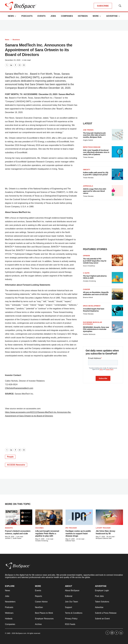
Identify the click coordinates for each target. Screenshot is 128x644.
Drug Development (92, 306)
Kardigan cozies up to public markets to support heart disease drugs (78, 533)
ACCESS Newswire (16, 465)
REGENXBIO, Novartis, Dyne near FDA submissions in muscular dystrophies (96, 329)
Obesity (87, 170)
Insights (9, 528)
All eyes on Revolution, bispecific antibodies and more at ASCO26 (96, 293)
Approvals (88, 186)
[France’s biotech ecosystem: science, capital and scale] (19, 517)
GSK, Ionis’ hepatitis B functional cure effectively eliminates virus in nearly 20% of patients (96, 152)
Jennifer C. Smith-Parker (13, 538)
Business (16, 40)
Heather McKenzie (89, 334)
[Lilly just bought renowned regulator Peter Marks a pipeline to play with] (49, 517)
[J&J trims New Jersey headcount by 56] (109, 517)
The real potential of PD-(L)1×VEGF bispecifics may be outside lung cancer (95, 261)
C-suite (86, 273)
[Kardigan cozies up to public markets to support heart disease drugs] (79, 517)
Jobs (53, 16)
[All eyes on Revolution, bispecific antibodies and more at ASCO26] (117, 294)
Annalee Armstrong (89, 281)
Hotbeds (83, 16)
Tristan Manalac (88, 157)
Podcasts (27, 16)
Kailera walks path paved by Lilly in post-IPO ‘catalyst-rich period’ (96, 174)
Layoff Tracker (103, 528)
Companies (67, 16)
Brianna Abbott (88, 297)
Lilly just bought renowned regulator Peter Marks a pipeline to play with (47, 533)
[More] (15, 16)
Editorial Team (70, 541)
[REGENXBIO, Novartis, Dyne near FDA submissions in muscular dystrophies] (117, 327)
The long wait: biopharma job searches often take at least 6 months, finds (94, 135)
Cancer (86, 289)
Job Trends (88, 130)
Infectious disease (92, 147)
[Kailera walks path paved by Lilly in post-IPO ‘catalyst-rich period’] (117, 174)
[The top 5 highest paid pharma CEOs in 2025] (117, 278)
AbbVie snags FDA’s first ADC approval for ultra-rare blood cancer (95, 191)
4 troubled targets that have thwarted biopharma (94, 310)
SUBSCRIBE (103, 6)
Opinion (86, 256)
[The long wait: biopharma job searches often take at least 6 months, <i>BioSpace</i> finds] (117, 135)
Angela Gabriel (88, 140)
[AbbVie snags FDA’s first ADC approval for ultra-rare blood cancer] (117, 191)
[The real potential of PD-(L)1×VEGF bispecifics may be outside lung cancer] (117, 260)
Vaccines (39, 528)
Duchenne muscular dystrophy (92, 323)
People (10, 457)
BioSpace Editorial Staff (104, 538)
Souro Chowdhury (89, 266)
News (11, 16)
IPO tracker (71, 528)
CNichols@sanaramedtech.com (19, 388)
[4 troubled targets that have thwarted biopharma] (117, 311)
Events (41, 16)
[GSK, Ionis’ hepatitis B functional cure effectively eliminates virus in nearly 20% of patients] (117, 152)
